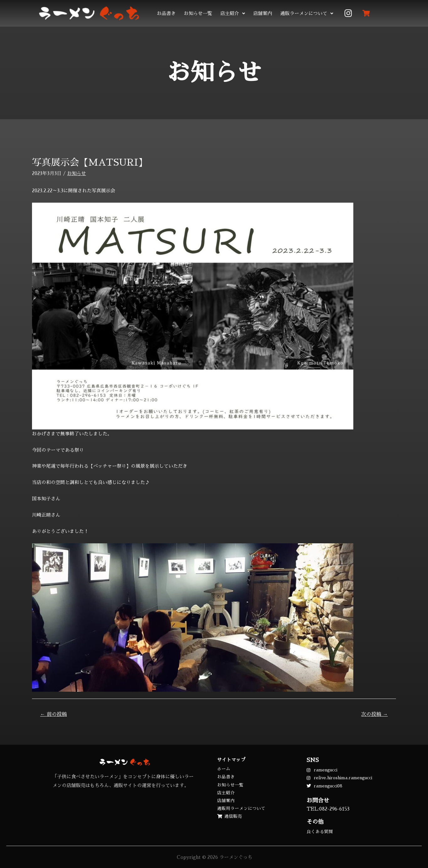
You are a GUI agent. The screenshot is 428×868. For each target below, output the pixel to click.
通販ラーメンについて (307, 13)
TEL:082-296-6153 (328, 809)
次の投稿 (374, 714)
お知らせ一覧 (198, 13)
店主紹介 (233, 13)
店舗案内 (263, 13)
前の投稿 (53, 714)
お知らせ (77, 173)
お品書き (166, 13)
